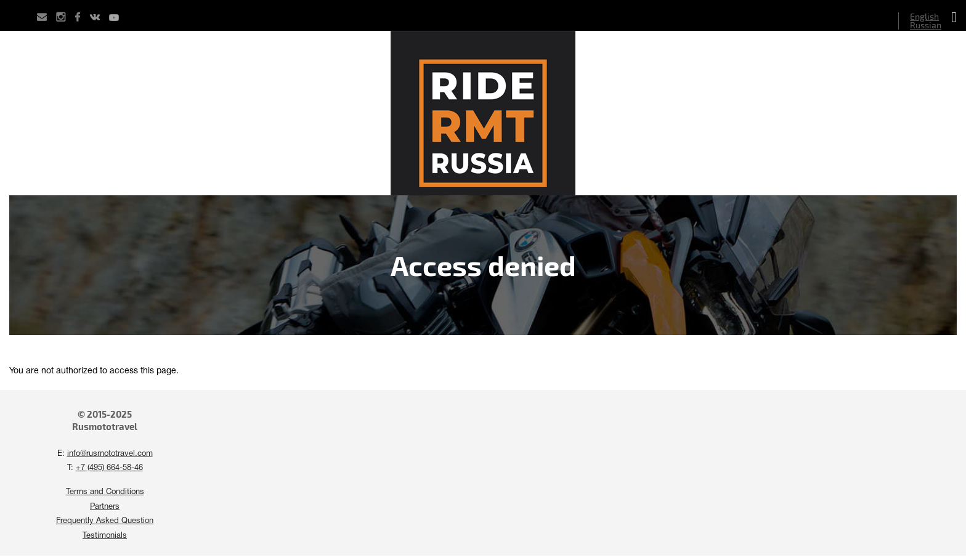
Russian (926, 25)
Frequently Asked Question (105, 521)
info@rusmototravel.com (110, 454)
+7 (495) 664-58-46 (109, 468)
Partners (105, 507)
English (924, 16)
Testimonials (105, 536)
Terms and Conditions (105, 492)
